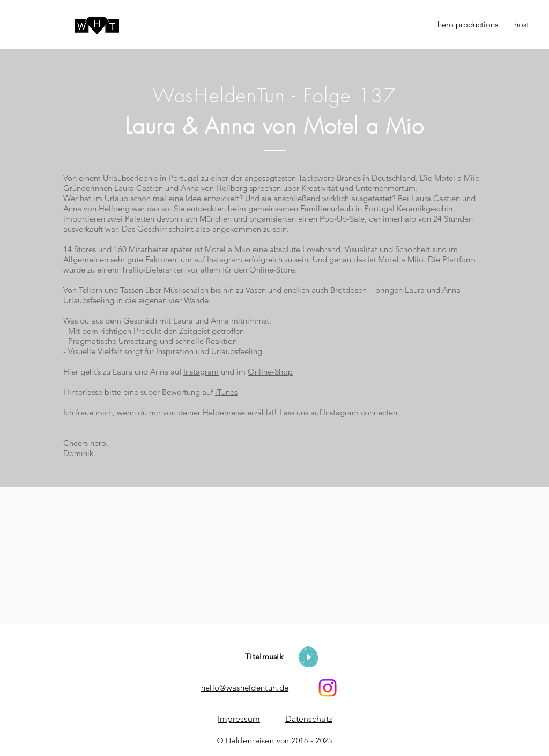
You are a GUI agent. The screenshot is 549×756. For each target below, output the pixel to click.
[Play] (308, 657)
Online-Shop (270, 372)
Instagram (201, 372)
